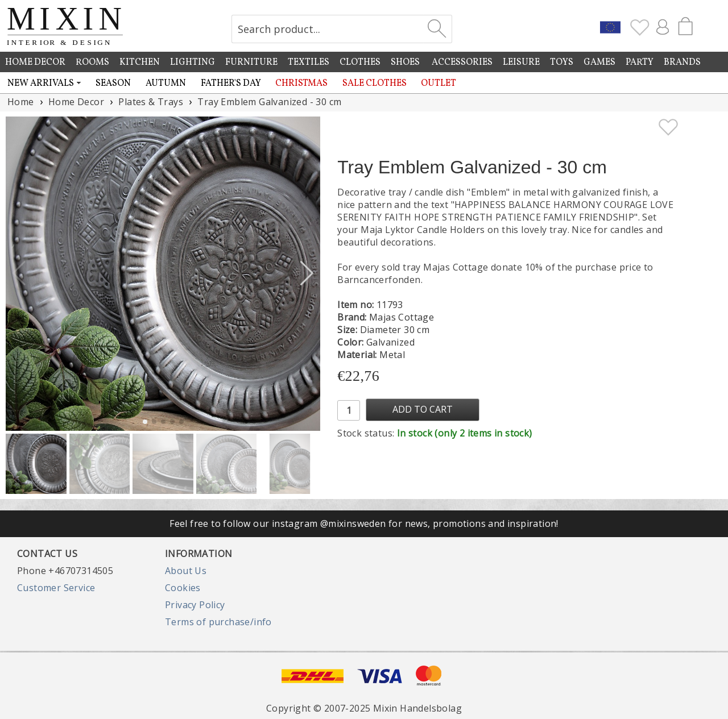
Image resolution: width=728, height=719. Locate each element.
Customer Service (56, 588)
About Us (186, 571)
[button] (307, 273)
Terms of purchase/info (218, 622)
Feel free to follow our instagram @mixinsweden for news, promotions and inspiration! (364, 523)
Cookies (183, 588)
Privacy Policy (195, 605)
